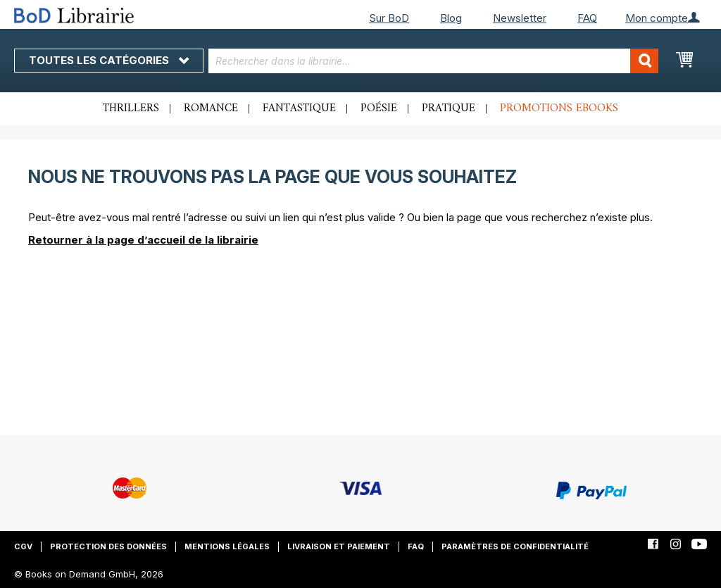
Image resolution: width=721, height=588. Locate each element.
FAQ (587, 18)
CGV (23, 546)
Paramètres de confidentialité (515, 546)
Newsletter (520, 18)
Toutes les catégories (109, 60)
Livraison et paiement (339, 546)
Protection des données (108, 546)
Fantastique (299, 108)
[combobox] (434, 61)
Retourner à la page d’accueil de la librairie (143, 240)
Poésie (379, 108)
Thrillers (131, 108)
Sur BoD (389, 18)
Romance (211, 108)
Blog (451, 18)
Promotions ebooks (559, 108)
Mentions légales (227, 546)
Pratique (449, 108)
